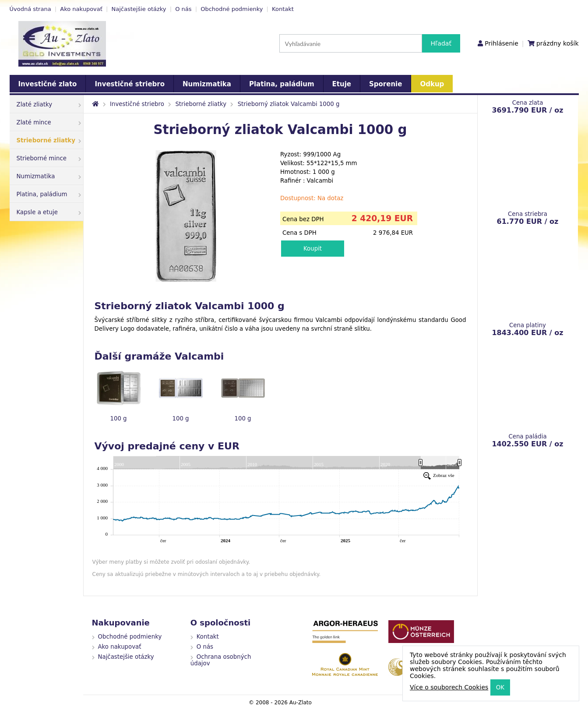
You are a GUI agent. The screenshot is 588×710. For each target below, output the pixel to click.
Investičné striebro (130, 84)
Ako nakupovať (81, 9)
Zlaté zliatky (49, 104)
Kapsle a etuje (49, 212)
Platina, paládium (282, 84)
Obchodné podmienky (232, 9)
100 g (118, 419)
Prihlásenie (501, 43)
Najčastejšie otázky (139, 9)
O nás (183, 9)
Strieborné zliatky (49, 140)
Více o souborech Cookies (449, 687)
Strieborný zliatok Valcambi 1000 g (289, 104)
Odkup (432, 84)
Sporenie (386, 84)
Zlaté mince (49, 122)
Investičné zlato (48, 84)
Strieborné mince (49, 158)
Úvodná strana (30, 9)
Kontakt (283, 9)
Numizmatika (207, 84)
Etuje (342, 84)
